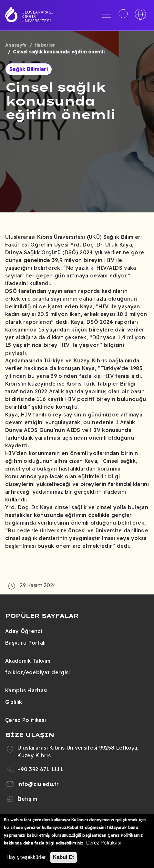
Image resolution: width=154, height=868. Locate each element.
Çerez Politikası (26, 720)
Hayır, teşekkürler (26, 857)
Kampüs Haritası (26, 690)
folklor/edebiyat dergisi (38, 672)
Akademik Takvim (28, 661)
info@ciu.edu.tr (38, 784)
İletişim (27, 799)
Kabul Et (63, 857)
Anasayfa (16, 45)
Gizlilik (14, 702)
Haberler (45, 45)
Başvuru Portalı (26, 643)
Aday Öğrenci (24, 631)
